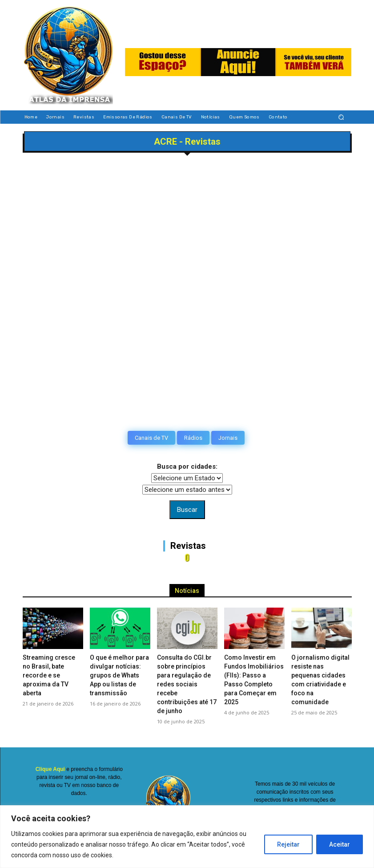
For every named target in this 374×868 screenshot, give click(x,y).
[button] (341, 117)
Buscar (187, 510)
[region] (187, 837)
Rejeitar (288, 844)
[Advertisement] (187, 228)
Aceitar (340, 844)
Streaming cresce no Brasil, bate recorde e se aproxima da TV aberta (49, 675)
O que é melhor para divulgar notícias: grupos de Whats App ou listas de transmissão (119, 675)
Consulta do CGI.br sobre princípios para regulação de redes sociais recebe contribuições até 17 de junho (187, 684)
